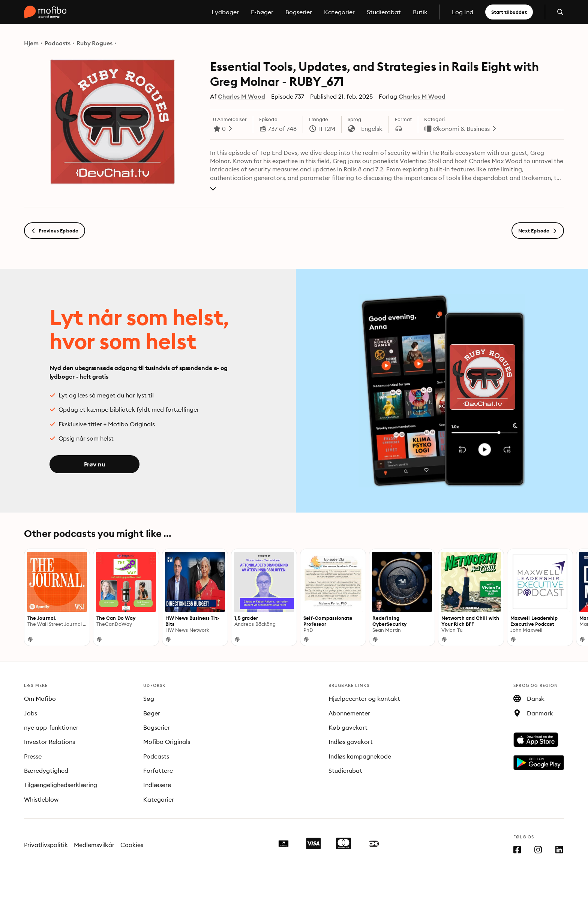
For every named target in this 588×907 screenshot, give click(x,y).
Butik (420, 12)
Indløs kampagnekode (360, 756)
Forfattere (158, 771)
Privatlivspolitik (46, 845)
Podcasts (58, 43)
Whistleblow (41, 799)
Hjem (31, 43)
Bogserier (299, 12)
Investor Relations (49, 742)
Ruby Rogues (95, 43)
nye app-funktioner (51, 727)
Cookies (132, 845)
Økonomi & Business (461, 129)
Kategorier (339, 12)
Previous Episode (55, 231)
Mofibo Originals (167, 742)
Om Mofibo (40, 699)
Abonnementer (349, 713)
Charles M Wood (241, 96)
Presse (33, 756)
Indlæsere (157, 785)
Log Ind (463, 12)
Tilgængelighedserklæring (61, 785)
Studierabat (384, 12)
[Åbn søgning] (560, 12)
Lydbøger (225, 12)
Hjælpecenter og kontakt (364, 699)
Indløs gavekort (351, 742)
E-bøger (262, 12)
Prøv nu (94, 464)
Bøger (152, 713)
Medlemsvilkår (94, 845)
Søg (149, 699)
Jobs (31, 713)
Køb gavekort (348, 727)
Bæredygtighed (46, 771)
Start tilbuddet (509, 12)
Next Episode (538, 231)
